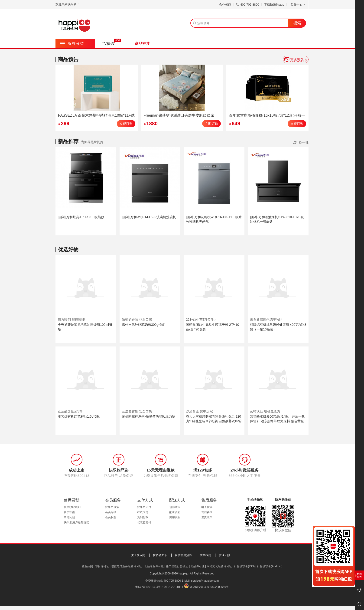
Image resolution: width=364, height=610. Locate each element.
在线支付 (143, 512)
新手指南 (69, 512)
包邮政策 (175, 507)
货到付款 (143, 517)
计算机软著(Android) (270, 566)
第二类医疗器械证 (177, 566)
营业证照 (224, 555)
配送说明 (175, 512)
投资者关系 (160, 555)
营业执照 (87, 566)
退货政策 (207, 517)
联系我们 (205, 555)
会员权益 (111, 517)
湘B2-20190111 (174, 587)
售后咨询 (207, 512)
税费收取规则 (72, 507)
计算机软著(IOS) (244, 566)
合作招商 (225, 5)
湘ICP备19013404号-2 (149, 587)
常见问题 (69, 517)
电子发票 (207, 507)
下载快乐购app (274, 5)
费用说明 (175, 517)
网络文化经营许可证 (219, 566)
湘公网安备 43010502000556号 (209, 587)
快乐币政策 (112, 507)
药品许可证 (198, 566)
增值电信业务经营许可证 (127, 566)
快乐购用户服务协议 (76, 522)
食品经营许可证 (154, 566)
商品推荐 (142, 44)
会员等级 (111, 512)
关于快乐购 (138, 555)
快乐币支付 (144, 507)
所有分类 (72, 44)
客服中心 (298, 5)
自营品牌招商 (183, 555)
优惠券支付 (144, 522)
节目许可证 (102, 566)
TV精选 (108, 44)
